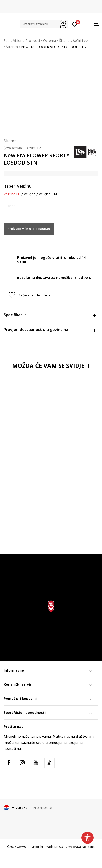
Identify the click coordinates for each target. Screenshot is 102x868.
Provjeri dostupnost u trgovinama (50, 330)
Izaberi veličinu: (18, 186)
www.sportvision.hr (30, 847)
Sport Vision (13, 41)
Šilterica (12, 47)
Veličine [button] (30, 194)
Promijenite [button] (42, 807)
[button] (44, 24)
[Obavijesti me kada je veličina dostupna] (11, 206)
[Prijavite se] (75, 24)
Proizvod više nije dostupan (29, 229)
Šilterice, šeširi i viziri (75, 41)
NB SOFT (60, 847)
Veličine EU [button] (12, 194)
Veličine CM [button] (48, 194)
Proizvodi (33, 41)
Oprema (50, 41)
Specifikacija (50, 315)
